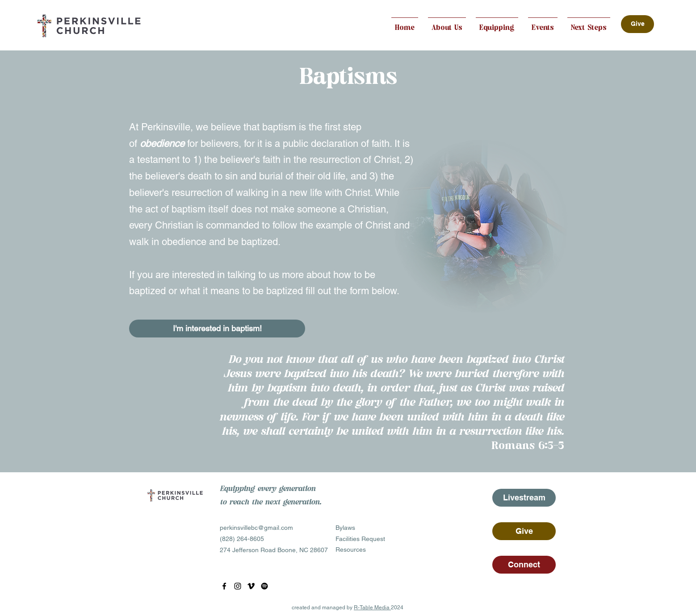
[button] (447, 24)
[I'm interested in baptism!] (217, 329)
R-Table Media (372, 608)
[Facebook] (224, 586)
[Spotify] (264, 586)
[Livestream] (524, 498)
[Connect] (524, 565)
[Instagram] (238, 586)
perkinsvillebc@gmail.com (256, 528)
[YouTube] (251, 586)
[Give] (637, 24)
